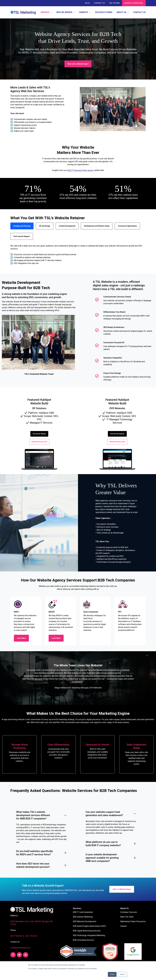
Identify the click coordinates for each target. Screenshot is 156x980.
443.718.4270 (31, 936)
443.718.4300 (114, 3)
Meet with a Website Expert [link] (78, 64)
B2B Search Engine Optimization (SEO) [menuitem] (89, 926)
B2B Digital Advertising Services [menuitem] (87, 931)
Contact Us (99, 3)
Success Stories (104, 12)
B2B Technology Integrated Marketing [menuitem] (89, 935)
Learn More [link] (21, 638)
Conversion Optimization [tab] (127, 226)
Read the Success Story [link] (39, 442)
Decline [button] (122, 974)
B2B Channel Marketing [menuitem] (83, 917)
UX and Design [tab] (45, 226)
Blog (87, 3)
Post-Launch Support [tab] (22, 236)
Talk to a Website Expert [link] (122, 889)
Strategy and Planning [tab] (22, 226)
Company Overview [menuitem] (129, 912)
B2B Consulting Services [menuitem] (83, 940)
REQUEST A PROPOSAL (134, 3)
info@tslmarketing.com (20, 948)
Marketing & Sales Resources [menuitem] (133, 921)
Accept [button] (112, 974)
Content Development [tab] (67, 226)
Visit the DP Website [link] (39, 434)
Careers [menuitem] (124, 926)
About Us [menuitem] (124, 908)
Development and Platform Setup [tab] (97, 226)
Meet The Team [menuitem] (127, 917)
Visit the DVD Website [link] (117, 434)
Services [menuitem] (77, 908)
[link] (23, 12)
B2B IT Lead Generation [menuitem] (83, 912)
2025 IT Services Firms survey (80, 170)
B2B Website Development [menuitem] (85, 921)
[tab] (78, 695)
